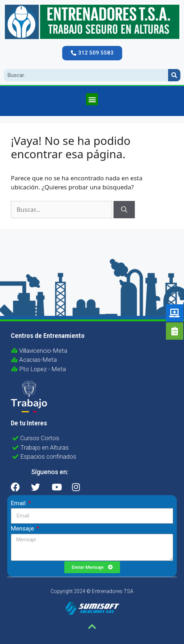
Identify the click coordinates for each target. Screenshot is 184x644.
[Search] (174, 75)
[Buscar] (124, 210)
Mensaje (23, 528)
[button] (92, 53)
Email (19, 503)
